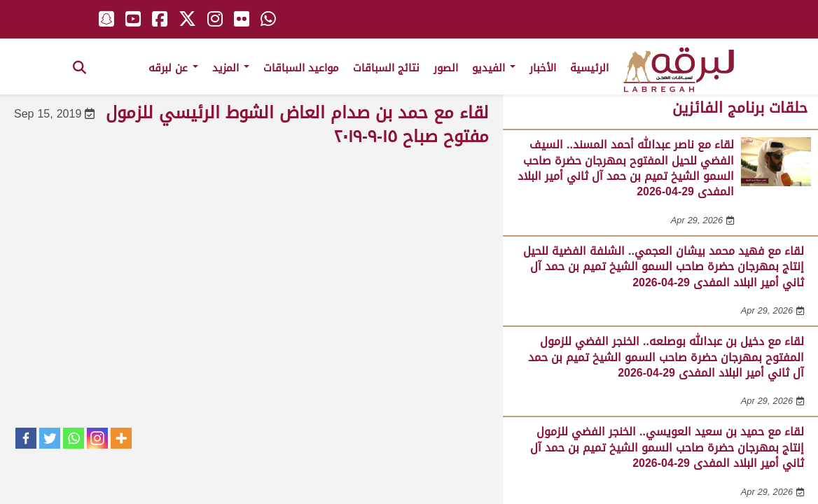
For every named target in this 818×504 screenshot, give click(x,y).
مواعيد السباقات (301, 68)
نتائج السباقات (386, 68)
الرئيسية (589, 68)
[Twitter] (50, 438)
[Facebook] (26, 438)
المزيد (231, 68)
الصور (446, 68)
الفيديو (494, 68)
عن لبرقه (173, 68)
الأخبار (543, 68)
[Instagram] (97, 438)
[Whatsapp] (74, 438)
